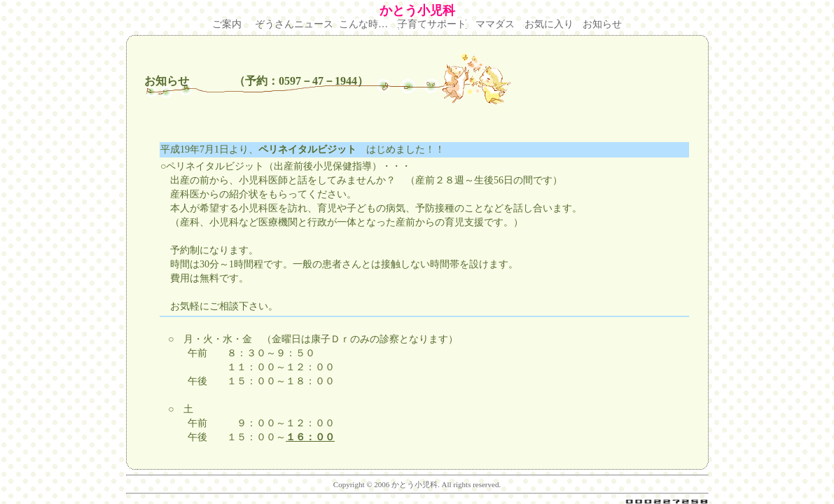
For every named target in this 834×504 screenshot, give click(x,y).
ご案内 (227, 24)
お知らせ (602, 24)
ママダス (495, 24)
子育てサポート (432, 24)
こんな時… (363, 24)
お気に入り (549, 24)
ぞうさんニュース (294, 24)
